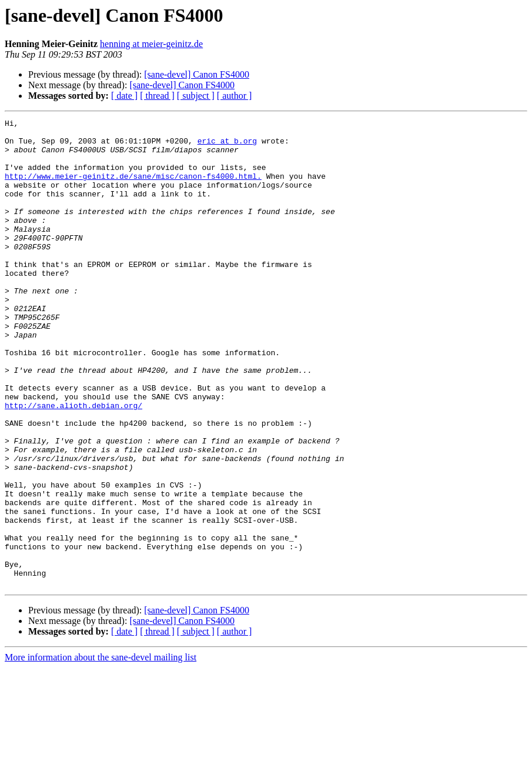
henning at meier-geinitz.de (151, 44)
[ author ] (235, 96)
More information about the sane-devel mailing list (101, 751)
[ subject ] (196, 96)
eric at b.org (227, 146)
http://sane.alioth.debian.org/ (73, 463)
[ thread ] (157, 96)
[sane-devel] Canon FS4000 (197, 74)
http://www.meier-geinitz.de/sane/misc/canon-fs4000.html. (133, 188)
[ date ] (124, 96)
